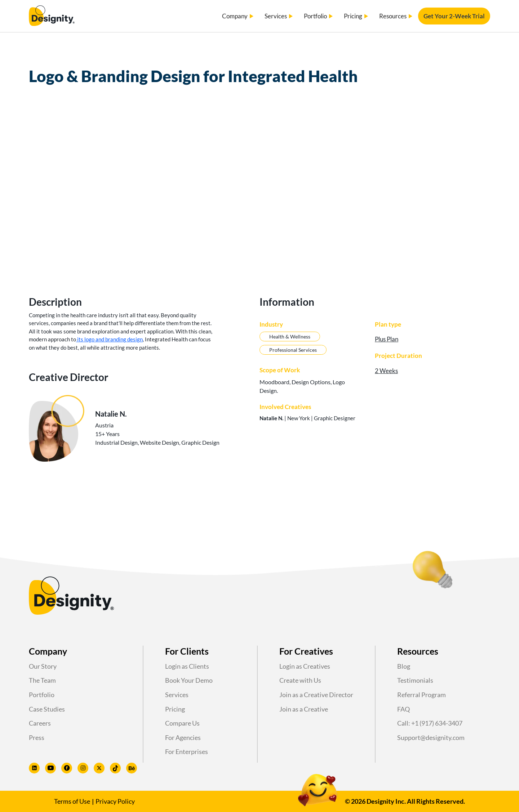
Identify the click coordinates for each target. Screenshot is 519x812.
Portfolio (42, 695)
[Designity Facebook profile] (67, 768)
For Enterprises (187, 752)
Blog (404, 666)
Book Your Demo (189, 680)
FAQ (403, 709)
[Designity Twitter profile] (99, 768)
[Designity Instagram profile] (83, 768)
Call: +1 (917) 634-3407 (430, 723)
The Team (42, 680)
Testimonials (415, 680)
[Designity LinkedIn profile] (34, 768)
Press (37, 737)
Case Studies (47, 709)
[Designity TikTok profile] (115, 768)
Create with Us (300, 680)
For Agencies (183, 737)
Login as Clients (187, 666)
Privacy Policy (115, 801)
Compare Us (182, 723)
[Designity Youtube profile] (50, 768)
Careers (40, 723)
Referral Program (422, 695)
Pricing (175, 709)
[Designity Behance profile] (132, 768)
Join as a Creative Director (316, 695)
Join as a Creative (304, 709)
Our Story (43, 666)
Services (177, 695)
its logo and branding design (109, 339)
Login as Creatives (305, 666)
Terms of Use (72, 801)
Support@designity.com (431, 737)
